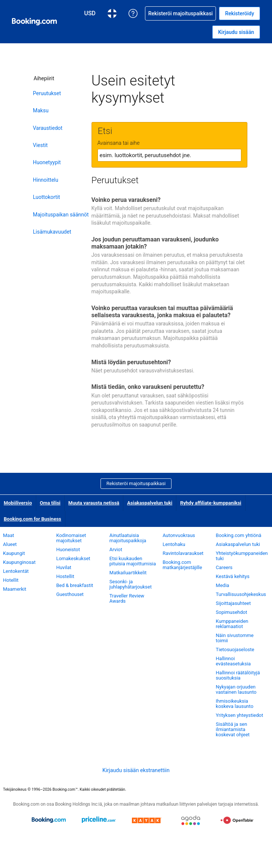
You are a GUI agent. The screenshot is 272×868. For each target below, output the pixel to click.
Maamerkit (15, 589)
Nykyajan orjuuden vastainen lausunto (236, 689)
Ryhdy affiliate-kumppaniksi (211, 503)
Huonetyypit (47, 162)
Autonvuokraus (179, 535)
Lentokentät (16, 571)
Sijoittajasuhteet (234, 603)
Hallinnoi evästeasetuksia (234, 661)
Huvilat (64, 567)
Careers (224, 567)
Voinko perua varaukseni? (126, 200)
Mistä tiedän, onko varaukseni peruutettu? (148, 387)
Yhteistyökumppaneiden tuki (242, 556)
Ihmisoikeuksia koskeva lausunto (235, 704)
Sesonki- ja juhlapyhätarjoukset (131, 584)
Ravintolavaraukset (183, 553)
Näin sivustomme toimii (235, 638)
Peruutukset (47, 93)
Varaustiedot (48, 128)
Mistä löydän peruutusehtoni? (131, 362)
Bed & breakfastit (75, 585)
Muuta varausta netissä (94, 503)
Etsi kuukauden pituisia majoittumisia (133, 561)
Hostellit (65, 576)
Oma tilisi (50, 503)
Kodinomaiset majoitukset (71, 538)
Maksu (41, 110)
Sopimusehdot (232, 612)
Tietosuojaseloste (235, 650)
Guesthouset (70, 594)
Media (223, 585)
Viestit (40, 145)
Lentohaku (174, 544)
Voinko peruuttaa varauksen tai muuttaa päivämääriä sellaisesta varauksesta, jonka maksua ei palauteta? (162, 312)
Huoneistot (68, 549)
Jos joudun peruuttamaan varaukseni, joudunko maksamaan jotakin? (155, 243)
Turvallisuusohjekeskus (241, 594)
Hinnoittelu (46, 180)
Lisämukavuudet (52, 232)
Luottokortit (47, 197)
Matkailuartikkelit (128, 573)
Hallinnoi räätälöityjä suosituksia (238, 675)
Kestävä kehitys (233, 576)
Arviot (116, 549)
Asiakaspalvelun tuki (150, 503)
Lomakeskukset (73, 558)
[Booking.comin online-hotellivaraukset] (34, 22)
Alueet (10, 544)
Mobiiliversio (18, 503)
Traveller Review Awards (127, 598)
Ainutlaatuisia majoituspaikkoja (128, 538)
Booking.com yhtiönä (239, 535)
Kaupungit (14, 553)
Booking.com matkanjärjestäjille (182, 565)
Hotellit (11, 580)
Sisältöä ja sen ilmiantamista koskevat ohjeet (233, 729)
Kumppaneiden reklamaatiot (232, 624)
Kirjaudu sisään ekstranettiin (136, 770)
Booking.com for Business (33, 519)
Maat (9, 535)
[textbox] (169, 155)
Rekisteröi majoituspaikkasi (136, 483)
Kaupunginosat (19, 562)
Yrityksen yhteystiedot (240, 715)
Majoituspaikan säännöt (61, 215)
